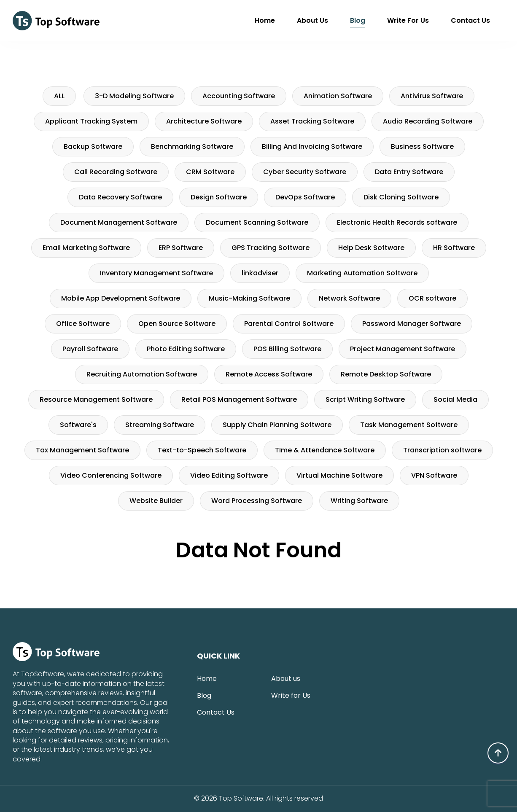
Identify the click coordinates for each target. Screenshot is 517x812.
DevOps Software (305, 197)
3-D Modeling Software (134, 96)
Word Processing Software (257, 501)
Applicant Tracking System (91, 121)
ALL (59, 96)
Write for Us (408, 20)
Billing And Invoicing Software (312, 147)
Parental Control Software (289, 324)
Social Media (455, 399)
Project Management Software (403, 349)
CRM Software (210, 172)
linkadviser (260, 273)
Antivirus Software (432, 96)
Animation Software (338, 96)
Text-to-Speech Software (202, 450)
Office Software (83, 324)
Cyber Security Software (305, 172)
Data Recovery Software (120, 197)
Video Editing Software (229, 475)
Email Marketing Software (86, 248)
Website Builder (156, 501)
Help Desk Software (371, 248)
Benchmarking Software (192, 147)
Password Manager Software (412, 324)
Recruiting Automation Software (142, 374)
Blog (358, 20)
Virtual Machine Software (339, 475)
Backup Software (93, 147)
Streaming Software (160, 425)
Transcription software (442, 450)
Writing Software (359, 501)
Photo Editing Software (186, 349)
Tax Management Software (82, 450)
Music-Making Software (249, 298)
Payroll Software (90, 349)
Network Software (349, 298)
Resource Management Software (96, 399)
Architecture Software (204, 121)
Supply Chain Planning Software (277, 425)
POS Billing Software (287, 349)
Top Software (241, 799)
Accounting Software (239, 96)
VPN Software (434, 475)
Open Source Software (177, 324)
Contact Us (470, 20)
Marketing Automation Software (362, 273)
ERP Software (181, 248)
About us (312, 20)
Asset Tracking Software (312, 121)
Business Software (422, 147)
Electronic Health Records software (397, 222)
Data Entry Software (409, 172)
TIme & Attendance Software (325, 450)
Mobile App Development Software (121, 298)
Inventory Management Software (156, 273)
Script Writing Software (365, 399)
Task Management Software (409, 425)
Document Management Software (119, 222)
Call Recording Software (116, 172)
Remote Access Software (269, 374)
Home (265, 20)
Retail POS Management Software (239, 399)
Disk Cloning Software (401, 197)
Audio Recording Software (428, 121)
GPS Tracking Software (271, 248)
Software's (78, 425)
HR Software (454, 248)
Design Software (219, 197)
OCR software (432, 298)
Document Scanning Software (257, 222)
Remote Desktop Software (386, 374)
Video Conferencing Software (111, 475)
